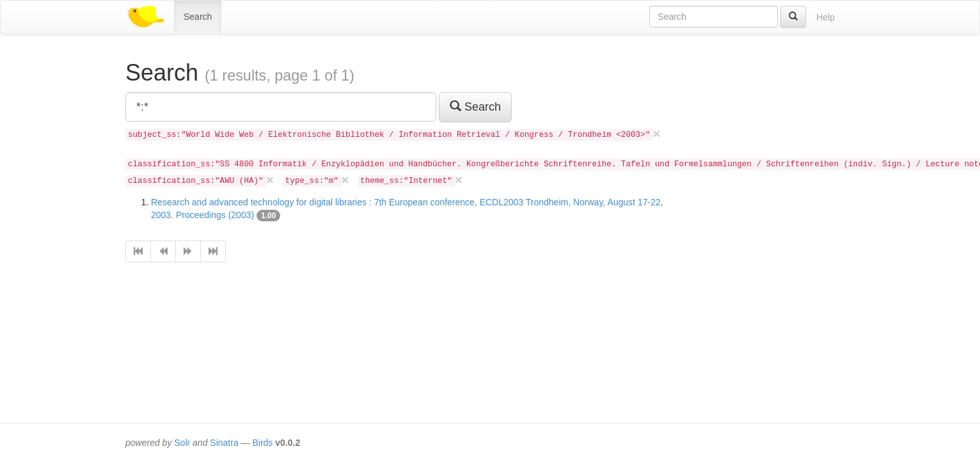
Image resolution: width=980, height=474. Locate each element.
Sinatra (224, 443)
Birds (262, 443)
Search (198, 17)
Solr (182, 443)
